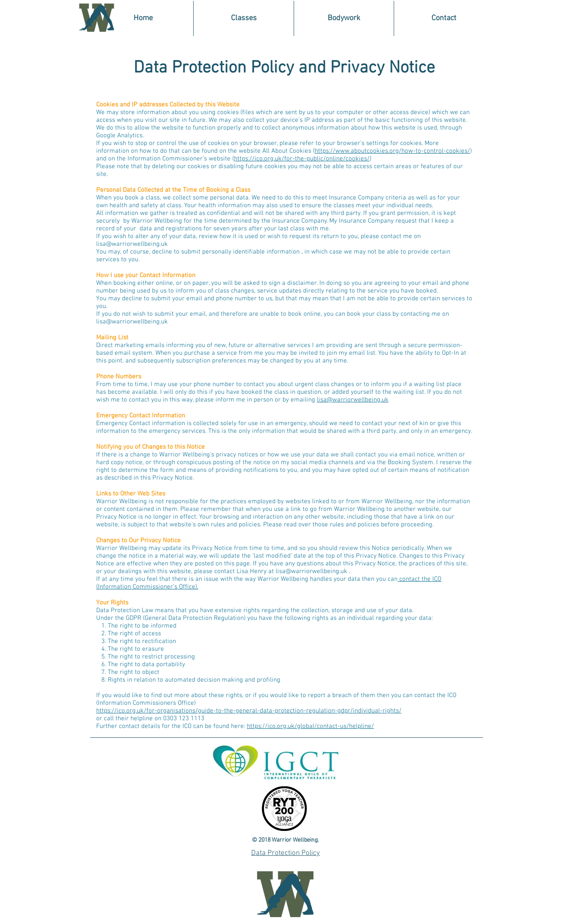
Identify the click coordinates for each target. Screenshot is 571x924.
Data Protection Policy (285, 853)
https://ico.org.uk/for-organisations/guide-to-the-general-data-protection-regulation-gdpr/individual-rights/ (249, 711)
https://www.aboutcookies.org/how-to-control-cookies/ (392, 151)
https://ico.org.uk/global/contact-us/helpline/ (310, 726)
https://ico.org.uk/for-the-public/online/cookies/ (302, 159)
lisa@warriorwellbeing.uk (132, 244)
